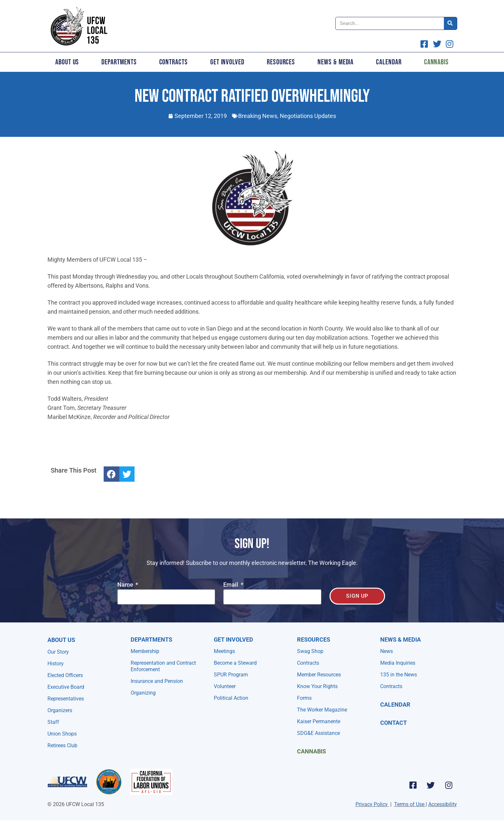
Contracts (174, 62)
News (387, 651)
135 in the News (399, 675)
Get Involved (227, 62)
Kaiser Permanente (319, 721)
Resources (281, 62)
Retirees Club (62, 745)
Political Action (231, 698)
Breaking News (258, 116)
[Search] (450, 23)
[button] (111, 474)
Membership (145, 651)
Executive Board (66, 687)
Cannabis (436, 62)
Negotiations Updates (308, 116)
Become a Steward (235, 663)
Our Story (58, 652)
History (56, 664)
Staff (53, 722)
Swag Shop (310, 651)
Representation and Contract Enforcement (163, 666)
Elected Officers (65, 675)
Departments (119, 62)
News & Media (336, 62)
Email (231, 585)
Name (126, 585)
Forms (304, 698)
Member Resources (319, 675)
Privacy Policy (372, 804)
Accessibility (443, 804)
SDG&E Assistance (318, 733)
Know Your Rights (317, 686)
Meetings (224, 651)
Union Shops (62, 734)
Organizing (143, 693)
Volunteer (225, 686)
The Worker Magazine (322, 710)
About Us (67, 62)
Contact (394, 723)
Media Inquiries (398, 663)
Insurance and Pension (157, 681)
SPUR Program (231, 675)
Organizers (60, 710)
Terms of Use (409, 804)
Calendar (389, 62)
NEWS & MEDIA (401, 639)
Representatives (66, 699)
